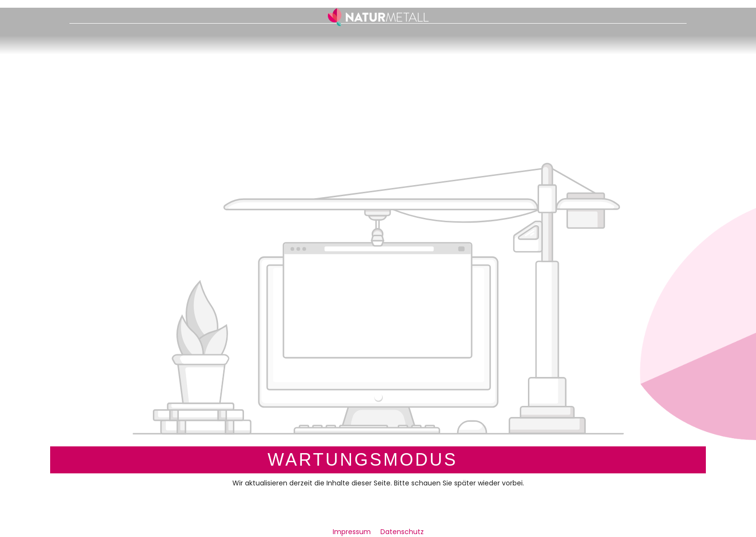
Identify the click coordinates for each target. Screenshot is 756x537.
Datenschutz (402, 532)
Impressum (353, 532)
